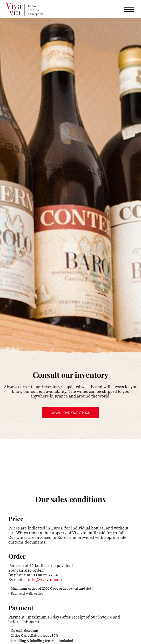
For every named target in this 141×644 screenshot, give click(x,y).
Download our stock (70, 413)
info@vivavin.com (45, 580)
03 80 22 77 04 (45, 575)
